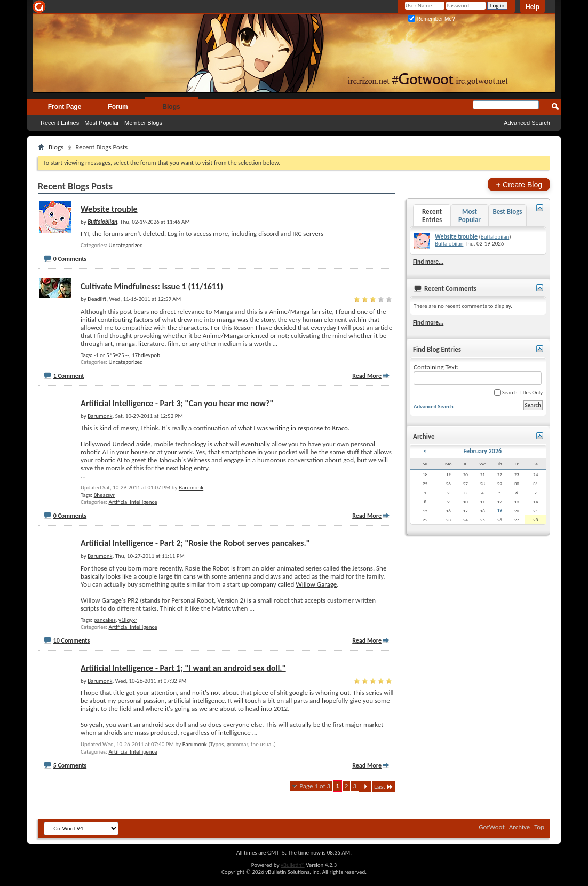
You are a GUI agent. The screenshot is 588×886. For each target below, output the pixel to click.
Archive (519, 827)
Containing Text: (478, 374)
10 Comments (72, 640)
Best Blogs (507, 212)
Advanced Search (527, 123)
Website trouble (109, 209)
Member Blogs (143, 123)
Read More (367, 376)
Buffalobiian (495, 237)
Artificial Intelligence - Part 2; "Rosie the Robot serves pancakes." (195, 543)
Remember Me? (431, 19)
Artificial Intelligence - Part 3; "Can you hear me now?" (177, 403)
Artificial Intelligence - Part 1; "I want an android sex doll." (183, 668)
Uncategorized (126, 245)
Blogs (171, 107)
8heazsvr (104, 495)
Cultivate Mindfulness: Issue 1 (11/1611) (152, 286)
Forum (118, 107)
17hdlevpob (146, 355)
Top (539, 827)
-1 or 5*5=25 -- (112, 355)
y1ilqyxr (128, 620)
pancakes (105, 620)
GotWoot (492, 827)
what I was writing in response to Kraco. (294, 428)
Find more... (428, 262)
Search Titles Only (518, 393)
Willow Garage (316, 584)
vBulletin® (293, 865)
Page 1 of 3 (315, 786)
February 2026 (483, 451)
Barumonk (191, 488)
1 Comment (69, 376)
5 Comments (70, 765)
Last (384, 786)
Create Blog (519, 184)
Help (533, 7)
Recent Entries (60, 123)
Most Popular (102, 123)
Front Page (65, 107)
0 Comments (70, 259)
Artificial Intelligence (133, 502)
